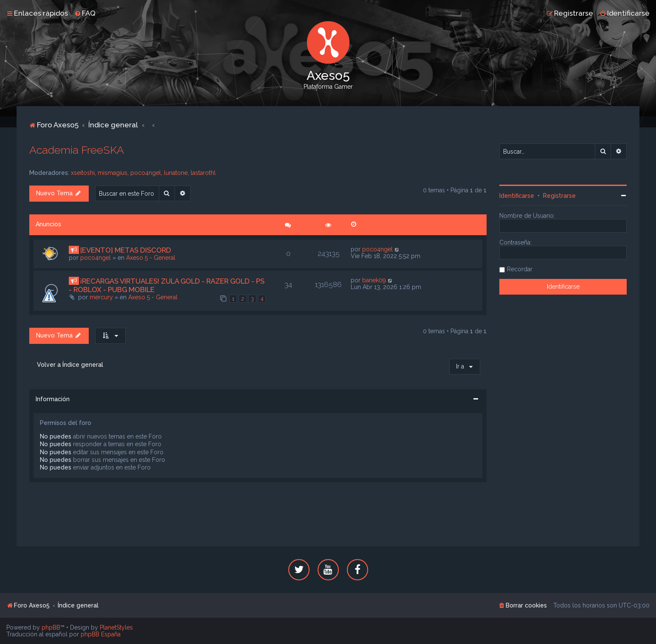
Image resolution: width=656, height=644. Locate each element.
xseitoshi (83, 173)
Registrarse (559, 196)
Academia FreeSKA (77, 150)
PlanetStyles (116, 627)
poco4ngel (146, 173)
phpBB (51, 627)
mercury (101, 297)
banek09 (374, 280)
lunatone (176, 173)
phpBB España (101, 634)
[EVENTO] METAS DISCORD (126, 250)
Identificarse (517, 196)
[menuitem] (85, 13)
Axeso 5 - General (151, 258)
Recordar (520, 269)
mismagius (113, 173)
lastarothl (203, 173)
